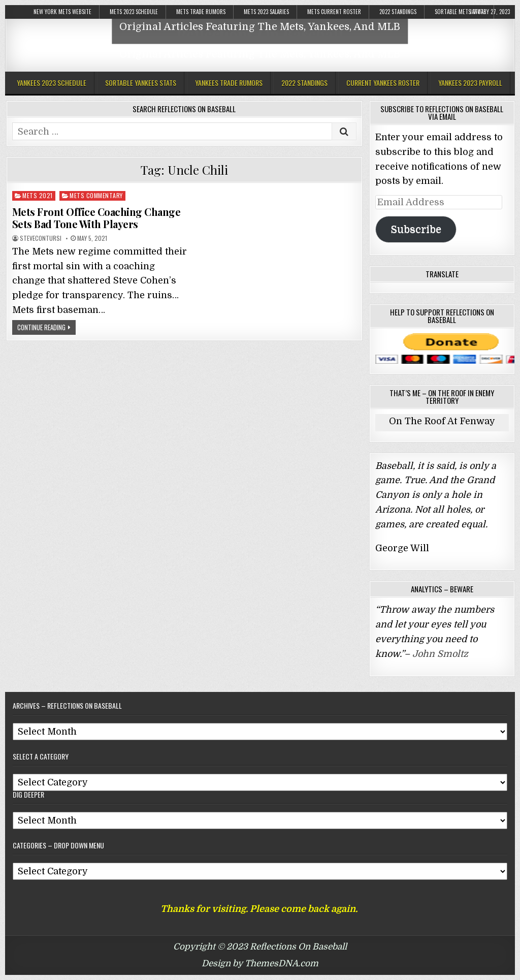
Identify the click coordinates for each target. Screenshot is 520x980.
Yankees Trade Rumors (229, 83)
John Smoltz (440, 654)
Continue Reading (41, 327)
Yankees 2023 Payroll (470, 83)
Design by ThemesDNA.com (260, 963)
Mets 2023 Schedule (134, 12)
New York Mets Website (62, 12)
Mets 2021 (38, 195)
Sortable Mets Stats (460, 12)
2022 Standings (398, 12)
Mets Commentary (96, 195)
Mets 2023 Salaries (266, 12)
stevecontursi (41, 238)
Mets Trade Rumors (201, 12)
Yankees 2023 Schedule (52, 83)
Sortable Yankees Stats (141, 83)
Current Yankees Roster (383, 83)
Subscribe (416, 229)
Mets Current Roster (334, 12)
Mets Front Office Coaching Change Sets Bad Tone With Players (96, 218)
